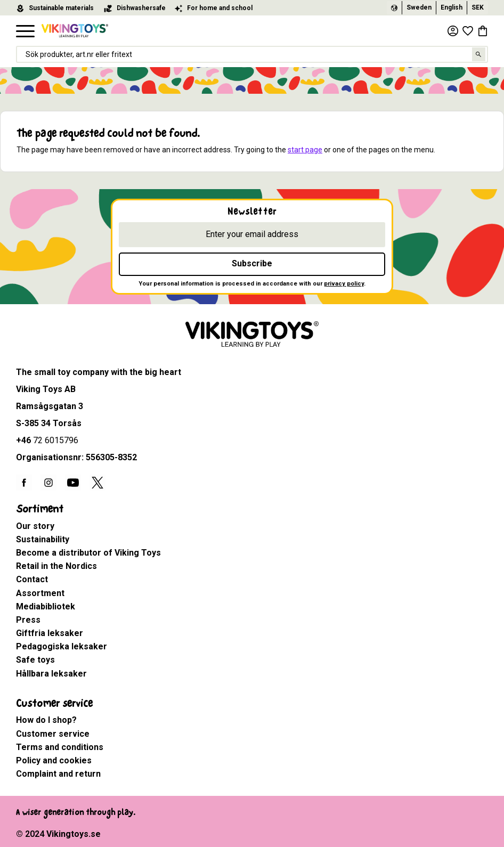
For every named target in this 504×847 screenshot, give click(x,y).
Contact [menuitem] (32, 579)
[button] (25, 32)
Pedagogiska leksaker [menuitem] (62, 646)
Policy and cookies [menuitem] (54, 760)
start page (305, 150)
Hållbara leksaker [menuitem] (51, 674)
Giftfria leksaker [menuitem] (50, 633)
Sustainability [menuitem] (43, 539)
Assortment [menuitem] (40, 593)
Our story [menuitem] (35, 526)
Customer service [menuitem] (54, 703)
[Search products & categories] (252, 55)
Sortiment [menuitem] (40, 509)
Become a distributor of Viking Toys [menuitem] (88, 553)
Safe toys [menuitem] (35, 660)
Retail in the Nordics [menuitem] (56, 566)
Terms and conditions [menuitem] (60, 747)
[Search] (479, 55)
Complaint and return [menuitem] (58, 774)
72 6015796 (56, 440)
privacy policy (344, 284)
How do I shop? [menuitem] (46, 720)
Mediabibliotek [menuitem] (46, 606)
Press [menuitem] (28, 620)
